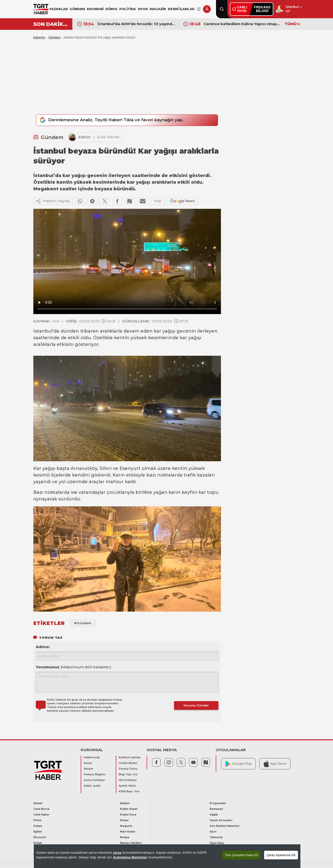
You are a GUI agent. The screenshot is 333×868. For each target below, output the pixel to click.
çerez (117, 853)
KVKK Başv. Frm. (129, 792)
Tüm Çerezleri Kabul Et (241, 855)
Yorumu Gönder (196, 706)
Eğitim (38, 832)
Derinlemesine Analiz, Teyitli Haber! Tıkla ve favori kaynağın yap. (114, 120)
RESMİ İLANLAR (181, 9)
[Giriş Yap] (207, 9)
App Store (275, 764)
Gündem (54, 37)
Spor (213, 832)
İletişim (88, 769)
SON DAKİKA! (51, 24)
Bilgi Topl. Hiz (128, 775)
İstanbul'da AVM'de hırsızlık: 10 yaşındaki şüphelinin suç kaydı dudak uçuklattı (137, 24)
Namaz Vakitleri (131, 843)
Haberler (39, 37)
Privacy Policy (128, 769)
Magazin (126, 826)
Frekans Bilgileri (95, 775)
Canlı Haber (41, 815)
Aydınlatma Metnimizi (130, 857)
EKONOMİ (95, 9)
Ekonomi (40, 838)
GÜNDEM (77, 9)
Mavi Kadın (128, 832)
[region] (167, 856)
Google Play (239, 764)
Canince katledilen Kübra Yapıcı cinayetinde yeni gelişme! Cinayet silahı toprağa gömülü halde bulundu (243, 24)
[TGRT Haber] (41, 9)
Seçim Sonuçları (221, 821)
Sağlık (214, 815)
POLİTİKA (127, 9)
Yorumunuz (74, 667)
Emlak (38, 843)
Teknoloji (216, 838)
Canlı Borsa (41, 809)
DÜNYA (111, 9)
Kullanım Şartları (130, 758)
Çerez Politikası (94, 780)
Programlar (218, 804)
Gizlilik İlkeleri (128, 763)
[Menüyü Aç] (199, 9)
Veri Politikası (128, 780)
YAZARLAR (58, 9)
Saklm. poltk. (92, 786)
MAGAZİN (158, 9)
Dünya (38, 826)
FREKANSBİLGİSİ (262, 9)
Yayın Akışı (217, 843)
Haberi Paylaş (53, 201)
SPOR (143, 9)
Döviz (37, 821)
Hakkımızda (92, 758)
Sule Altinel (108, 137)
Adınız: (43, 647)
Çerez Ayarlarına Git (281, 855)
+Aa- (158, 201)
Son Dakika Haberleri (225, 826)
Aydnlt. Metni (127, 786)
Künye (88, 763)
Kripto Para (128, 815)
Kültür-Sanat (129, 809)
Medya (125, 838)
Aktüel (38, 804)
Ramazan (216, 809)
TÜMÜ (292, 24)
